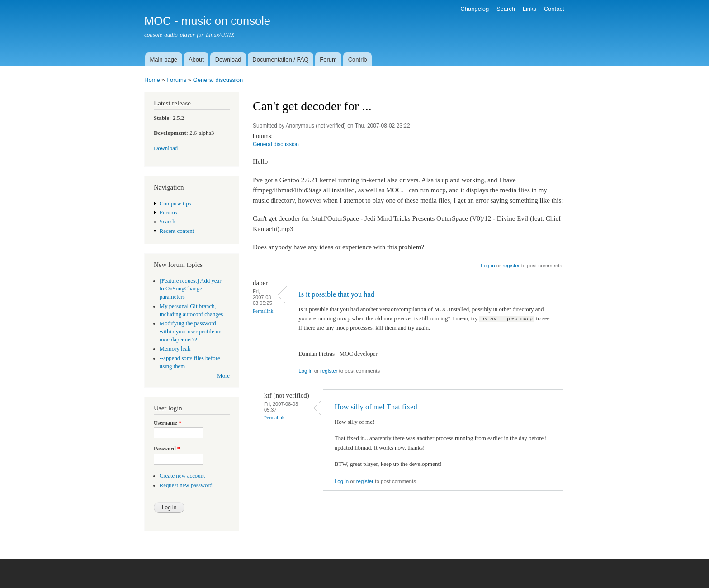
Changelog (475, 9)
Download (228, 59)
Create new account (182, 476)
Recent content (177, 231)
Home (152, 80)
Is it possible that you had (336, 294)
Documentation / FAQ (280, 59)
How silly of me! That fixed (376, 407)
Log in (488, 266)
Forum (328, 59)
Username (167, 423)
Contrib (358, 59)
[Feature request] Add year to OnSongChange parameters (191, 289)
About (196, 59)
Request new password (186, 485)
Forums (176, 80)
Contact (554, 9)
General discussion (218, 80)
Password (167, 449)
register (511, 266)
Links (529, 9)
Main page (163, 59)
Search (506, 9)
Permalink (263, 311)
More (223, 376)
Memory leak (175, 349)
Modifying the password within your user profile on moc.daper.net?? (191, 332)
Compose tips (175, 204)
